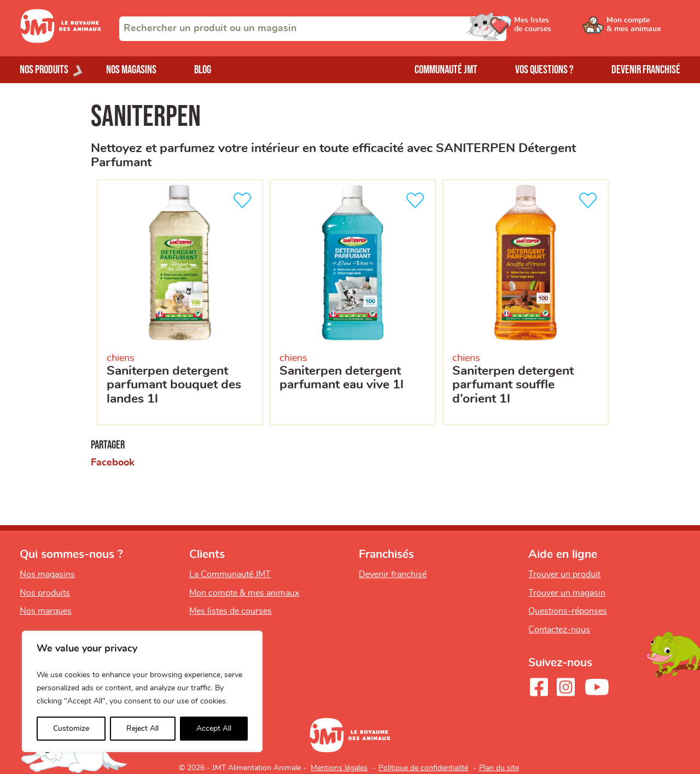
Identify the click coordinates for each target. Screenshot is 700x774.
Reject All (142, 729)
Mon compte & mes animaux (244, 593)
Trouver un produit (564, 574)
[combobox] (313, 29)
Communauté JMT (446, 70)
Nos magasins (131, 70)
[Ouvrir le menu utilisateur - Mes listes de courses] (561, 28)
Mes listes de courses (231, 611)
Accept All (214, 729)
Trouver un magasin (567, 593)
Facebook (113, 463)
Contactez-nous (559, 630)
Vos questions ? (544, 70)
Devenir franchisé (646, 70)
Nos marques (46, 611)
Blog (203, 70)
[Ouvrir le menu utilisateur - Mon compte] (643, 28)
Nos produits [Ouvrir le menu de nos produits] (44, 70)
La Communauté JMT (230, 574)
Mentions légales (339, 768)
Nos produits (45, 593)
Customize (71, 729)
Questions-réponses (568, 611)
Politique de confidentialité (423, 768)
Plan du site (499, 768)
